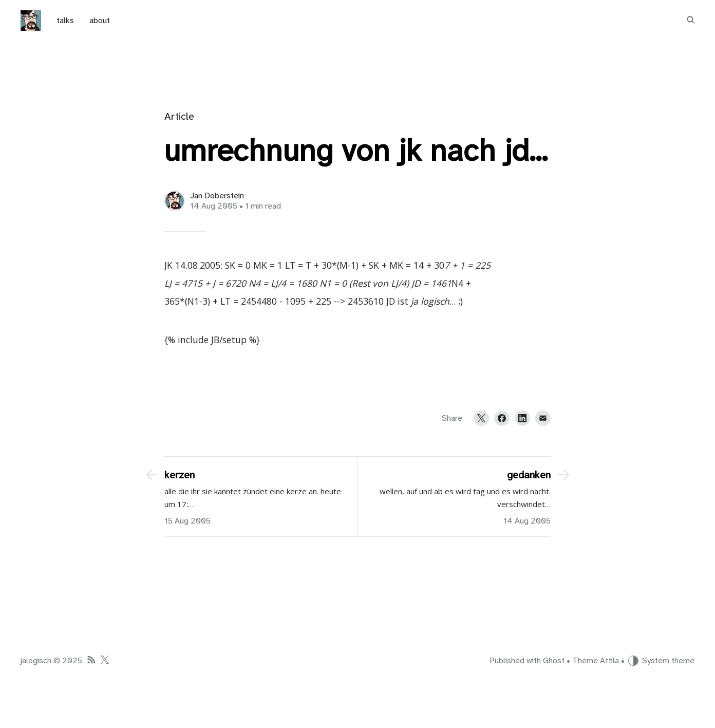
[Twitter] (481, 418)
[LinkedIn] (522, 418)
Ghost (554, 661)
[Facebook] (502, 418)
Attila (609, 661)
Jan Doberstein (217, 196)
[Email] (543, 418)
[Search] (690, 21)
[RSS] (91, 661)
